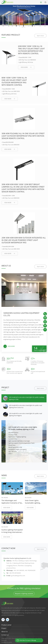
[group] (24, 16)
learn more (40, 36)
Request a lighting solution (24, 593)
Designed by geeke (7, 642)
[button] (2, 16)
